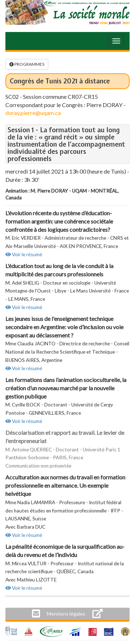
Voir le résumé (24, 254)
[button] (66, 614)
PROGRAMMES (27, 64)
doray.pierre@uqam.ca (33, 113)
